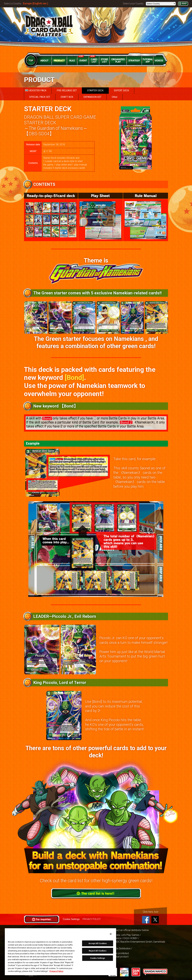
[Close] (111, 934)
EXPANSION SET (92, 97)
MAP (184, 4)
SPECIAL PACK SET (40, 97)
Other (115, 97)
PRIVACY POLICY (92, 919)
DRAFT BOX (67, 97)
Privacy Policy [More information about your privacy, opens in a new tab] (56, 971)
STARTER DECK (95, 90)
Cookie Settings (71, 919)
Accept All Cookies (98, 943)
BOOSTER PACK (36, 90)
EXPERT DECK (121, 90)
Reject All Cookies (97, 951)
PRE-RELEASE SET (67, 90)
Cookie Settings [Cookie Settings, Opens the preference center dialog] (98, 958)
